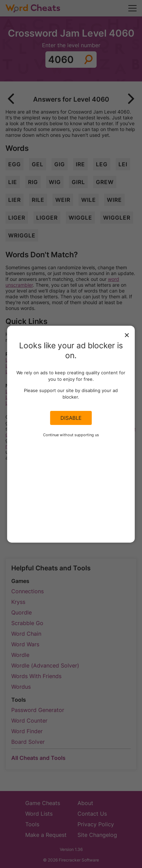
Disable (71, 418)
